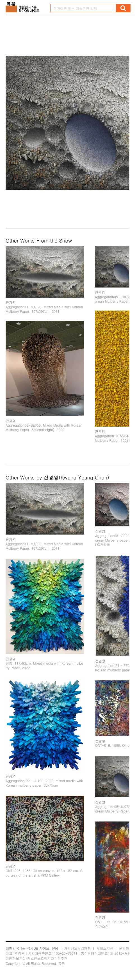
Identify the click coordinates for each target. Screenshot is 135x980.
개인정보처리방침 (77, 948)
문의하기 (126, 948)
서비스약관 (105, 948)
